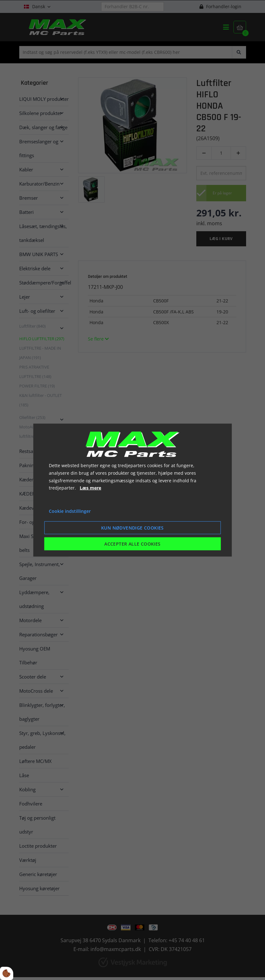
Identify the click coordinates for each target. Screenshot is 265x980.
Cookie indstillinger (70, 511)
